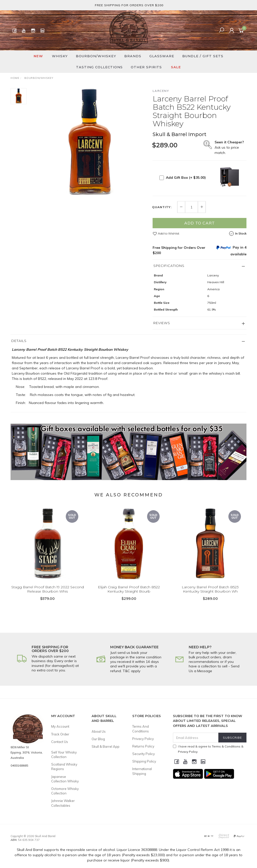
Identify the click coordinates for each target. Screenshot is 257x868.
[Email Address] (196, 738)
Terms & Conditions (226, 746)
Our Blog (98, 739)
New (38, 56)
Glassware (162, 56)
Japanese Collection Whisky (65, 779)
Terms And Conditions (141, 729)
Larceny (161, 91)
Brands (133, 56)
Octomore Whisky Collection (65, 791)
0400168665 (19, 765)
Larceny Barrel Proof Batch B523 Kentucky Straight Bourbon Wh (210, 596)
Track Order (60, 734)
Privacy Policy (143, 739)
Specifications (169, 266)
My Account (60, 726)
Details (19, 341)
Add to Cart (200, 223)
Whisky (60, 56)
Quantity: (162, 207)
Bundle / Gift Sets (203, 56)
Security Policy (144, 754)
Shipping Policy (144, 761)
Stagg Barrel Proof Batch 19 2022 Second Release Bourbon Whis (48, 596)
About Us (99, 731)
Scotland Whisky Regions (64, 767)
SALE (176, 67)
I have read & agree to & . (208, 749)
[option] (90, 144)
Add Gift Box (186, 178)
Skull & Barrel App (106, 746)
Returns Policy (143, 746)
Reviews (162, 323)
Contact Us (60, 742)
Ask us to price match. (229, 147)
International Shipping (142, 771)
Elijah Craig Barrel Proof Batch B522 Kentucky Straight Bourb (129, 596)
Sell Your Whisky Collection (64, 755)
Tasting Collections (99, 67)
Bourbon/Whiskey (96, 56)
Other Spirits (146, 67)
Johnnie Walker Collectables (63, 803)
